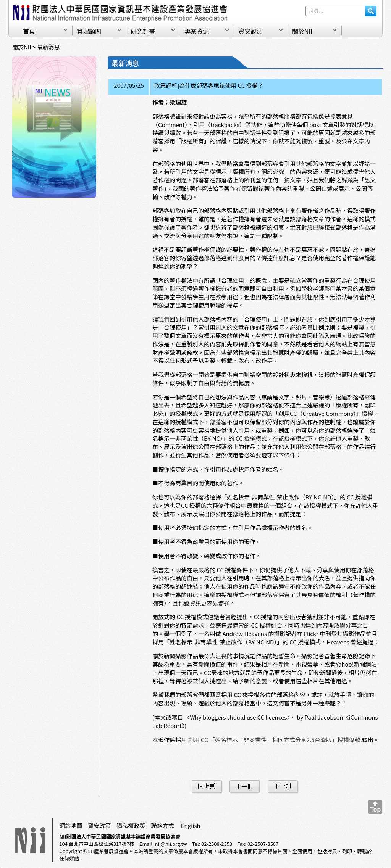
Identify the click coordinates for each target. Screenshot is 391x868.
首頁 (29, 31)
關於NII (302, 31)
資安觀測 (250, 31)
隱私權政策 (131, 825)
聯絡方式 (162, 825)
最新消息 (48, 47)
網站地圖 (71, 825)
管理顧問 (89, 31)
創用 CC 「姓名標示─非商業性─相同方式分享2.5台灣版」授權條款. (275, 740)
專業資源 (197, 31)
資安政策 (99, 825)
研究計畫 (143, 31)
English (191, 825)
